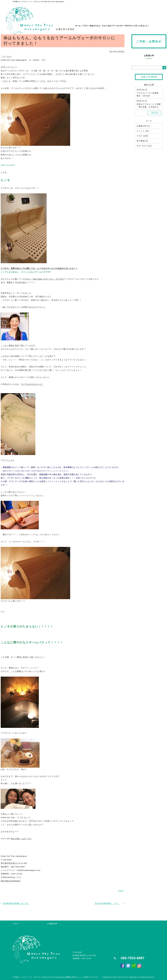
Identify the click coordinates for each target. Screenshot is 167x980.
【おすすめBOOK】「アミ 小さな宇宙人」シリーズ (109, 903)
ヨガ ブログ (142, 146)
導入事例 (141, 141)
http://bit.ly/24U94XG (11, 881)
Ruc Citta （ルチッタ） (21, 839)
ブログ (85, 26)
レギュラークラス (65, 23)
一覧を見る (154, 113)
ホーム (78, 26)
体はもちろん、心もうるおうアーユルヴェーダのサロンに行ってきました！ (120, 26)
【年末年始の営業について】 (16, 903)
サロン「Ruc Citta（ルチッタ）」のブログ (45, 279)
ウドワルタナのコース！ (32, 384)
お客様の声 (149, 56)
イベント (141, 131)
